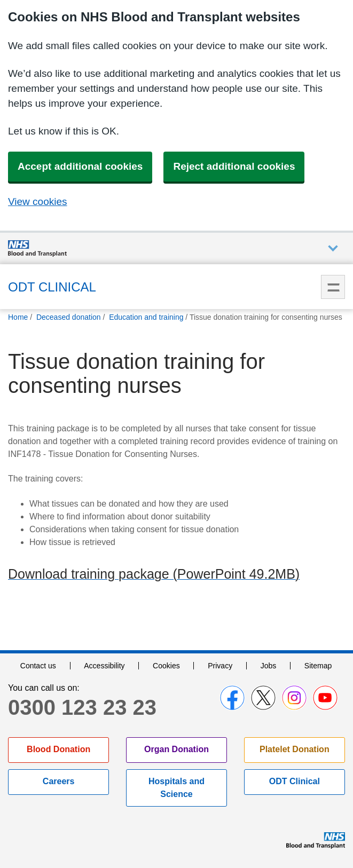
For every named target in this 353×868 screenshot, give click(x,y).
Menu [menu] (333, 287)
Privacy (220, 666)
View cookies (38, 202)
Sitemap (318, 666)
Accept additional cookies (80, 166)
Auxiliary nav (333, 248)
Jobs (269, 666)
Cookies (166, 666)
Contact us (38, 666)
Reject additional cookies (234, 166)
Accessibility (104, 666)
